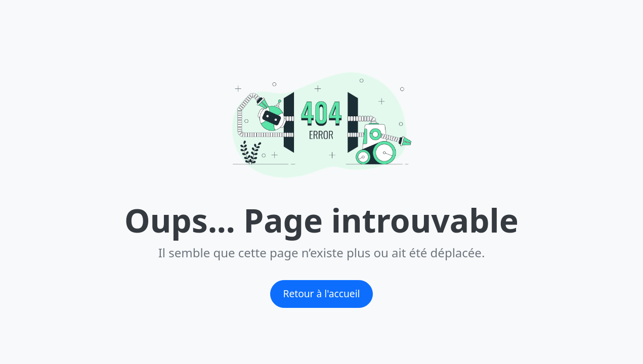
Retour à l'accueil (321, 293)
